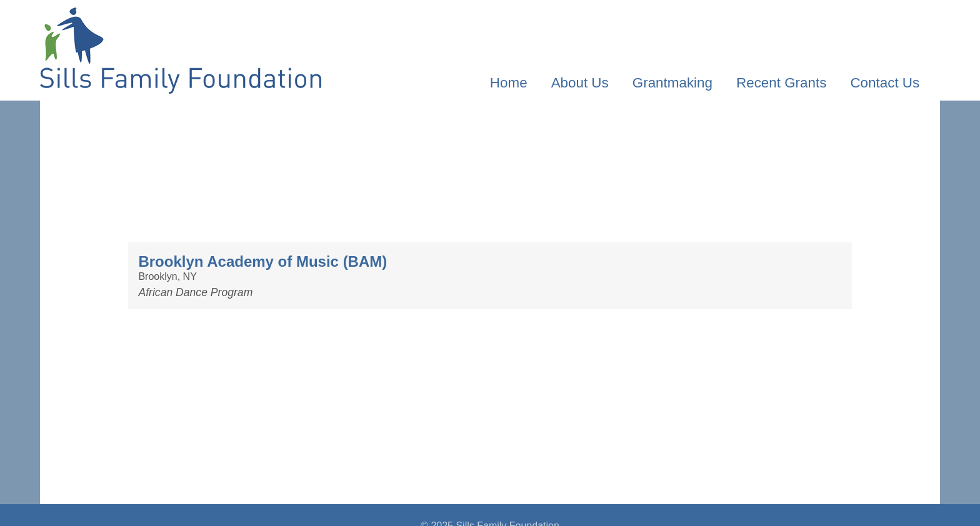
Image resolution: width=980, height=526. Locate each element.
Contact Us (885, 83)
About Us (580, 83)
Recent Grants (781, 83)
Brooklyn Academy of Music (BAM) (262, 261)
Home (509, 83)
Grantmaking (672, 83)
